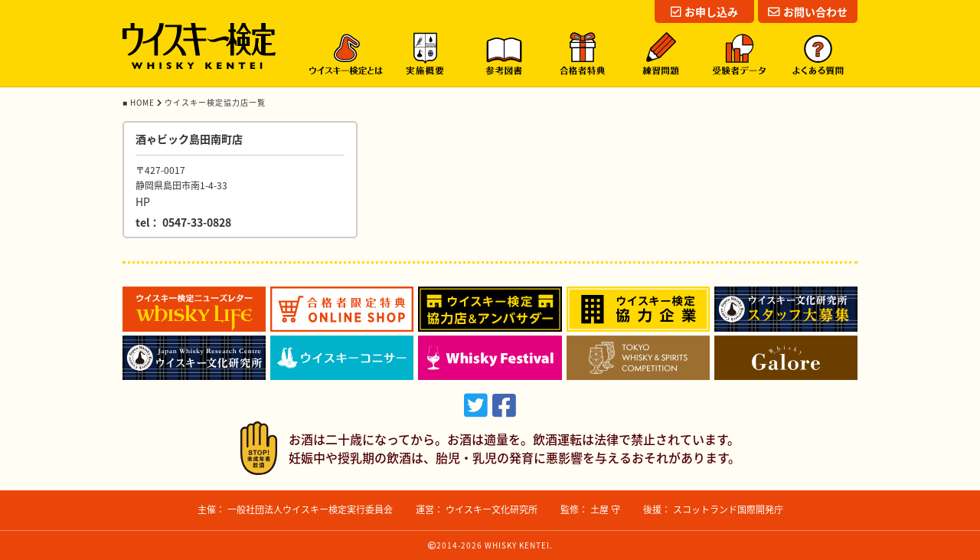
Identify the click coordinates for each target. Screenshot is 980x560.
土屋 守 (605, 509)
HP (143, 201)
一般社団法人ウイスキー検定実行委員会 (310, 509)
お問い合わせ (808, 11)
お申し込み (704, 11)
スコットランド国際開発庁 (728, 509)
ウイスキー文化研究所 (492, 509)
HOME (144, 102)
